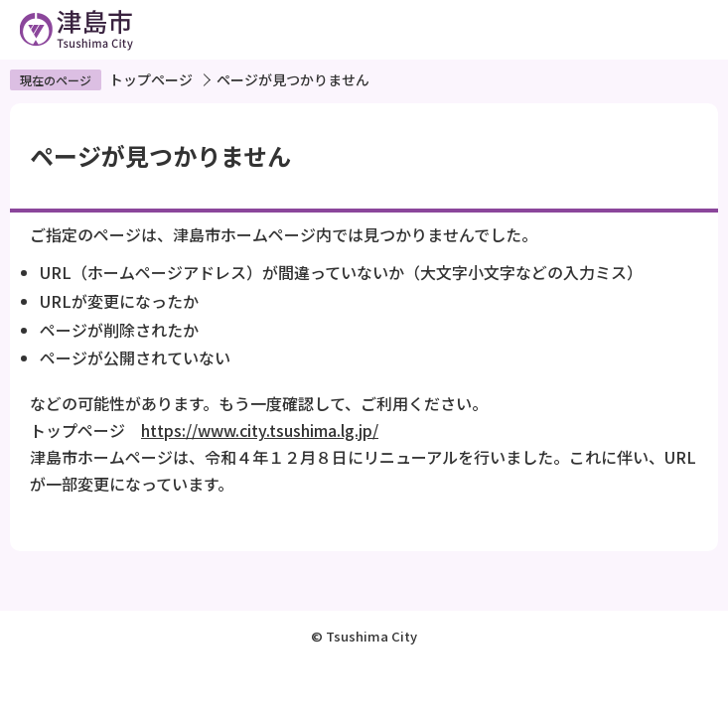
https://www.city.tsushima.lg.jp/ (260, 430)
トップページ (151, 79)
